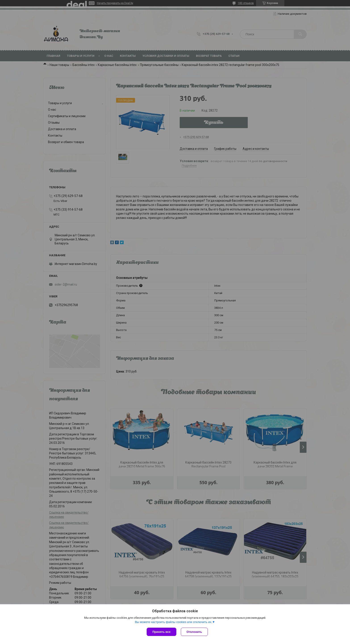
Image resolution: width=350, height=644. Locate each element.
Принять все (161, 632)
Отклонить (194, 632)
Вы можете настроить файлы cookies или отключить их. (173, 622)
